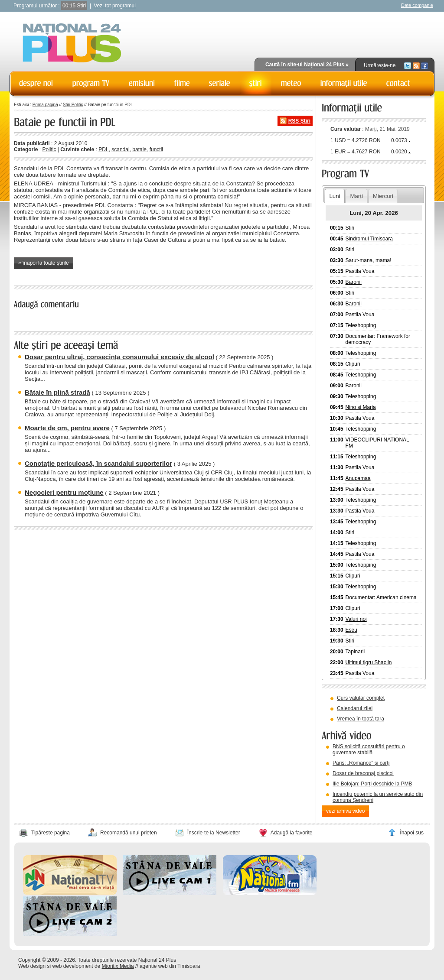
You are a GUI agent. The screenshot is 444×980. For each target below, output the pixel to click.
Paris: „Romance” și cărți (361, 763)
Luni (335, 196)
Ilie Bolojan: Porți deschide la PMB (372, 784)
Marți (357, 196)
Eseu (351, 630)
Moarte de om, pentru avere (67, 428)
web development (73, 966)
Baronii (354, 282)
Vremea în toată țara (361, 719)
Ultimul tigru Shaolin (369, 662)
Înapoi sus (412, 833)
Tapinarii (355, 652)
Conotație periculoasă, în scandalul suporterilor (98, 463)
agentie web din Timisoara (170, 966)
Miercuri (383, 196)
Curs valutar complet (361, 698)
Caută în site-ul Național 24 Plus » (307, 65)
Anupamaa (358, 478)
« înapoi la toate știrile (44, 263)
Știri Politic (73, 105)
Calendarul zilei (355, 708)
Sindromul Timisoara (369, 239)
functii (156, 149)
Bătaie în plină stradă (57, 392)
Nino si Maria (361, 407)
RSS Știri (299, 121)
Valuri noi (356, 619)
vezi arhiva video (345, 811)
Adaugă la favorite (292, 833)
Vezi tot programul (115, 6)
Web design (32, 966)
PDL (103, 149)
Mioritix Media (118, 966)
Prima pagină (45, 105)
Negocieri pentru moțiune (64, 492)
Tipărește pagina (51, 833)
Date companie (417, 5)
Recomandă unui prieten (129, 833)
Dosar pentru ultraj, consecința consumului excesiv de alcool (119, 357)
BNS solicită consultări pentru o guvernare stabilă (369, 750)
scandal (120, 149)
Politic (49, 149)
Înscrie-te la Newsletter (214, 833)
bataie (139, 149)
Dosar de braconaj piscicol (363, 773)
